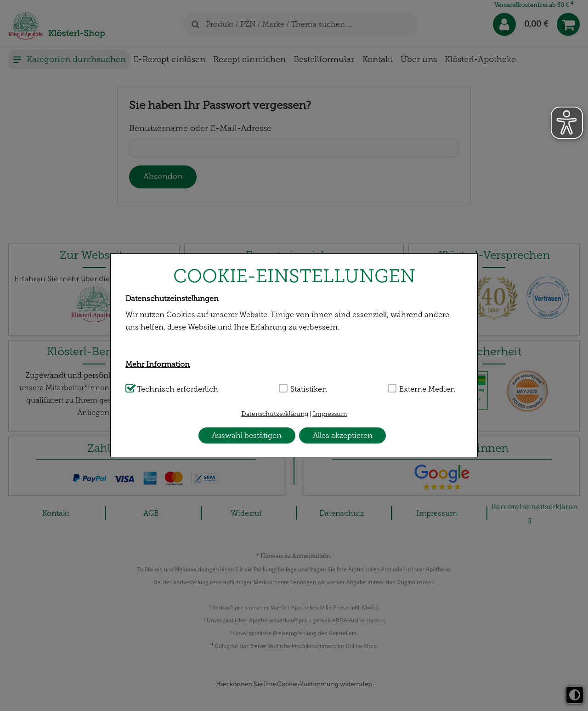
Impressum (330, 414)
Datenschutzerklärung (275, 414)
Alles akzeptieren (343, 435)
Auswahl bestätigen (247, 435)
